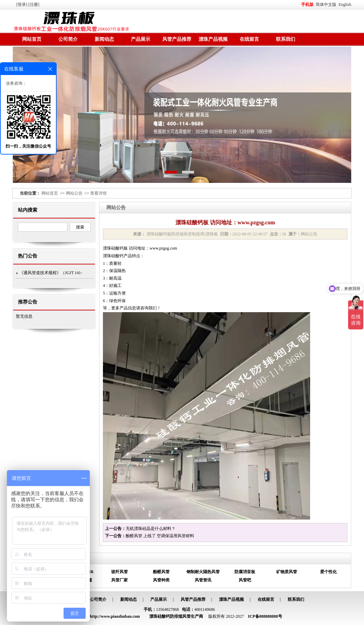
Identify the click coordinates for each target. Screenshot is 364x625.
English (345, 4)
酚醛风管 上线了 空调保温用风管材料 (160, 536)
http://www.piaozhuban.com (115, 616)
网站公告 (74, 193)
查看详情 (98, 193)
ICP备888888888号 (265, 616)
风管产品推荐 (177, 39)
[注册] (34, 4)
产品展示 (141, 39)
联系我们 (286, 39)
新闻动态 (104, 39)
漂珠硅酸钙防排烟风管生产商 (176, 616)
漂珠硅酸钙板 (115, 248)
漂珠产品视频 (213, 39)
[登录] (22, 4)
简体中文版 (327, 4)
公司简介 (68, 39)
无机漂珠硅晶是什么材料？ (151, 529)
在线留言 (249, 39)
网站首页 (32, 39)
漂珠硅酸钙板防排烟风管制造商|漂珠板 (182, 234)
